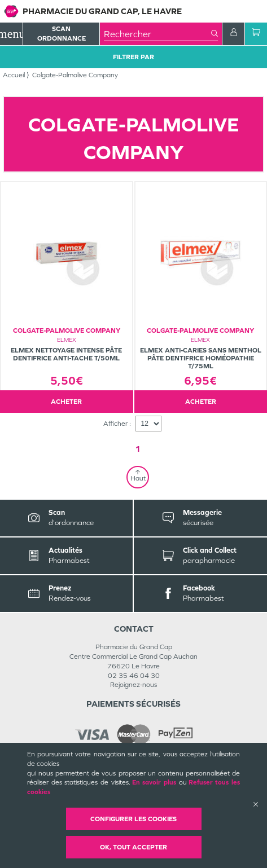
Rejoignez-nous (133, 685)
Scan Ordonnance (62, 34)
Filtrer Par (133, 57)
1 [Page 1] (138, 449)
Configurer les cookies (133, 819)
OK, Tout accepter (133, 847)
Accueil (14, 75)
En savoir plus (154, 782)
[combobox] (157, 34)
